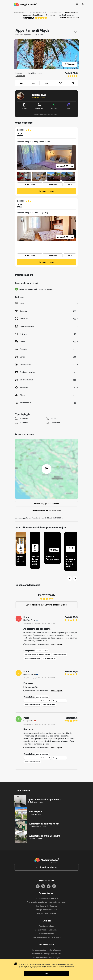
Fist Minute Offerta (46, 934)
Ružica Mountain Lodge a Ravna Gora (46, 954)
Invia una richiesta (46, 191)
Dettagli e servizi (30, 184)
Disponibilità (53, 184)
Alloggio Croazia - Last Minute (46, 930)
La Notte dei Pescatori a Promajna (47, 957)
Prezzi (70, 184)
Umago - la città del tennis (47, 910)
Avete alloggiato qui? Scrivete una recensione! (47, 605)
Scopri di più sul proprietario (46, 114)
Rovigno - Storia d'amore (47, 913)
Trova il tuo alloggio (46, 867)
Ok (46, 974)
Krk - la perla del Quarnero (47, 906)
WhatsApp (54, 106)
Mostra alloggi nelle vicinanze (46, 504)
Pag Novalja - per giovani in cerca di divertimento (46, 902)
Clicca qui (26, 966)
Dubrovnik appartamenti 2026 (46, 898)
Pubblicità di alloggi (46, 926)
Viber (69, 106)
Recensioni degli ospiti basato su (38, 17)
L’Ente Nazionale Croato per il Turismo (47, 937)
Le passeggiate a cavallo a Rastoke (46, 950)
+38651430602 (24, 106)
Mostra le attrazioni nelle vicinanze (47, 510)
